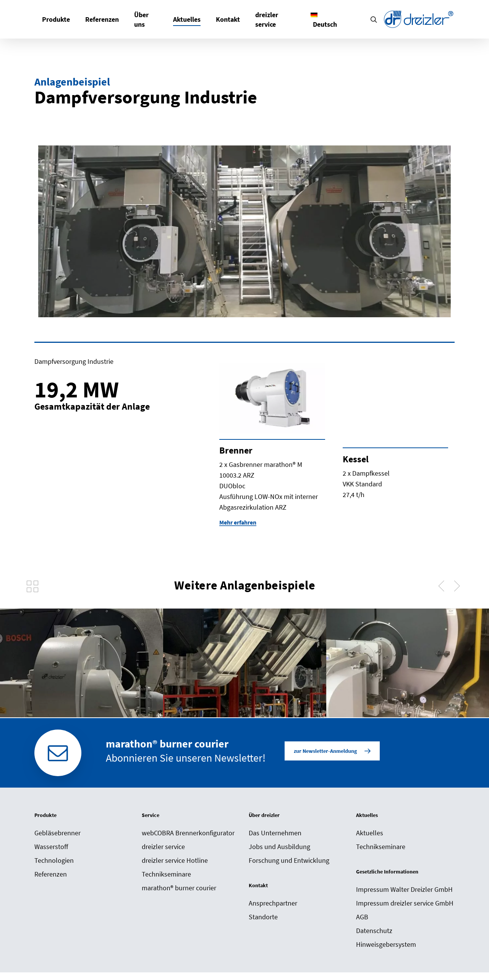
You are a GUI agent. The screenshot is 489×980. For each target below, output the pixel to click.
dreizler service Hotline (175, 860)
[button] (332, 751)
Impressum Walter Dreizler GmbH (404, 889)
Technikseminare (166, 874)
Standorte (263, 917)
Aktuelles (370, 833)
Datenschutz (374, 931)
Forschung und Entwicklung (289, 860)
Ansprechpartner (273, 903)
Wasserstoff (51, 847)
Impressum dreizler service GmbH (405, 903)
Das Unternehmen (275, 833)
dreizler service (163, 847)
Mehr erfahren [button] (238, 522)
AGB (362, 917)
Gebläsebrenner (57, 833)
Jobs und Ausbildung (279, 847)
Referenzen (51, 874)
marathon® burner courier (179, 888)
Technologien (54, 860)
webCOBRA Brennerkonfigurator (188, 833)
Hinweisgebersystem (386, 944)
